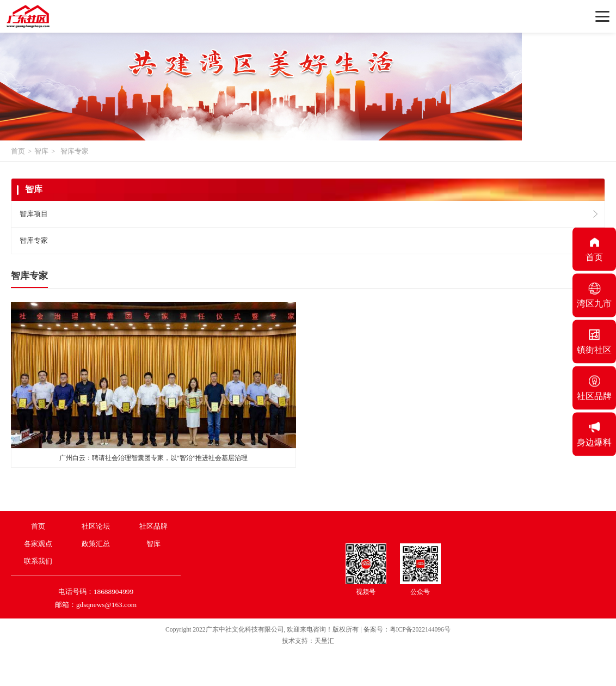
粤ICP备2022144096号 (420, 630)
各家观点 (38, 544)
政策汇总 (96, 544)
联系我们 (38, 561)
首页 (18, 151)
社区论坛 (96, 526)
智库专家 (75, 151)
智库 (41, 151)
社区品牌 (153, 526)
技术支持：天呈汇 (308, 641)
